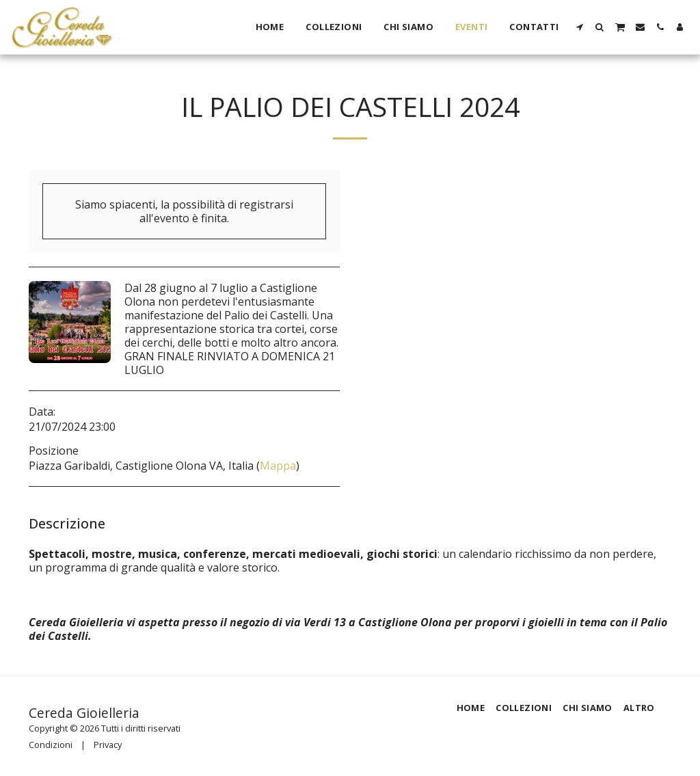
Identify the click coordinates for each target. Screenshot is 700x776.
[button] (580, 27)
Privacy (108, 745)
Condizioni (51, 745)
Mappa (278, 466)
